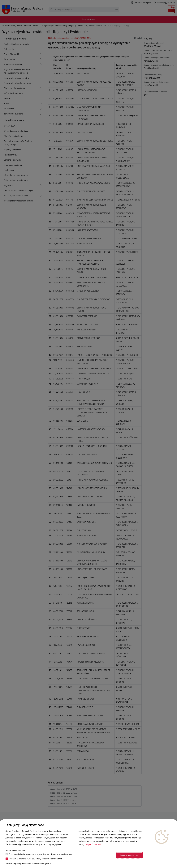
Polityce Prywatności (93, 844)
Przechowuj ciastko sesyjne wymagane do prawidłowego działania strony (39, 854)
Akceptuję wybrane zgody (129, 855)
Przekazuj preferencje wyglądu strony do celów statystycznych (34, 859)
